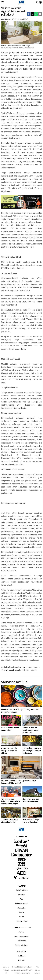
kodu (20, 667)
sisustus (5, 670)
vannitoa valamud (17, 670)
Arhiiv (21, 932)
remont (36, 667)
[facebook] (29, 14)
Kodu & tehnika (21, 890)
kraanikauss (31, 670)
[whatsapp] (36, 14)
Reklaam (22, 956)
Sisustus (21, 894)
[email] (40, 14)
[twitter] (32, 14)
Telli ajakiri (21, 941)
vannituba (28, 667)
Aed (22, 899)
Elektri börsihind (22, 945)
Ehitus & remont (21, 903)
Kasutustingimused (21, 936)
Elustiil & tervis (22, 921)
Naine (21, 917)
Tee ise (21, 912)
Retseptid (21, 908)
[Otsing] (37, 2)
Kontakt (21, 960)
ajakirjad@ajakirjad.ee (19, 970)
